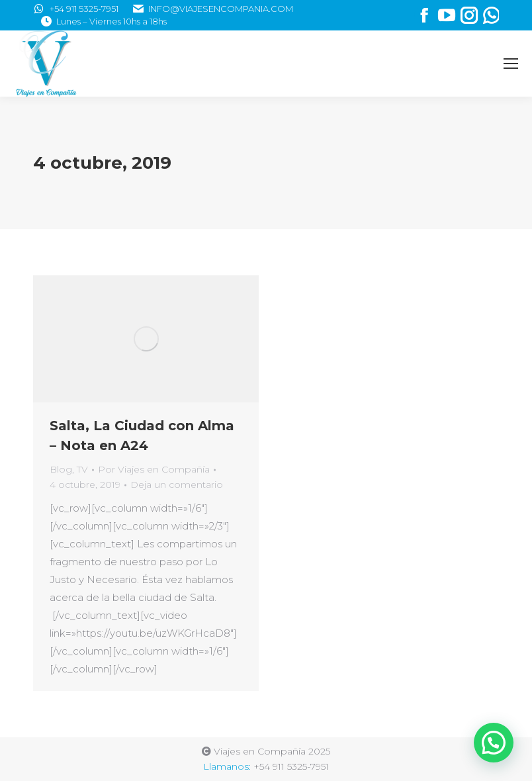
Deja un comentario (177, 484)
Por (154, 469)
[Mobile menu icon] (511, 64)
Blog (61, 469)
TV (82, 469)
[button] (494, 743)
